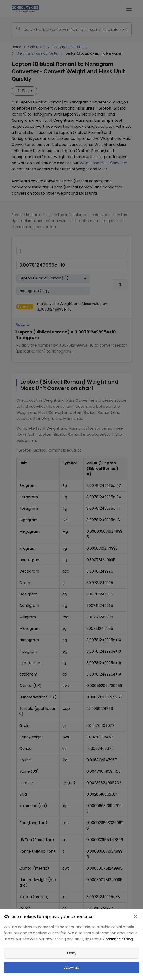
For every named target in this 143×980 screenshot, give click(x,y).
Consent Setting (118, 939)
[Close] (136, 916)
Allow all (71, 968)
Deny (72, 953)
